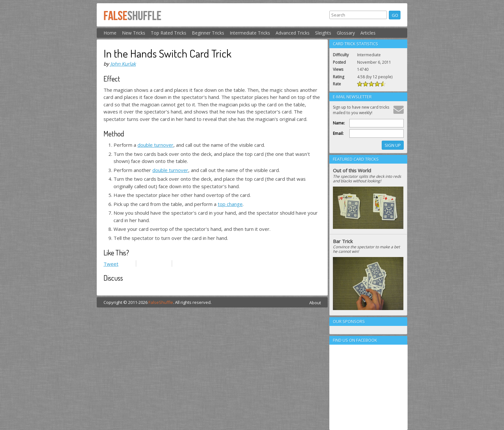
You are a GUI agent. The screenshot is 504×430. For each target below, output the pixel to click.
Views (338, 69)
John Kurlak (123, 64)
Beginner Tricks (208, 33)
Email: (338, 133)
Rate (337, 84)
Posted (339, 62)
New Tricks (134, 33)
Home (110, 33)
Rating (339, 77)
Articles (368, 33)
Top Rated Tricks (169, 33)
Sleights (323, 33)
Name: (339, 123)
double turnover (155, 145)
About (315, 303)
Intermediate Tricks (250, 33)
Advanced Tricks (293, 33)
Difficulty (341, 55)
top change (230, 204)
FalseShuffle (161, 302)
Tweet (111, 264)
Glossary (346, 33)
